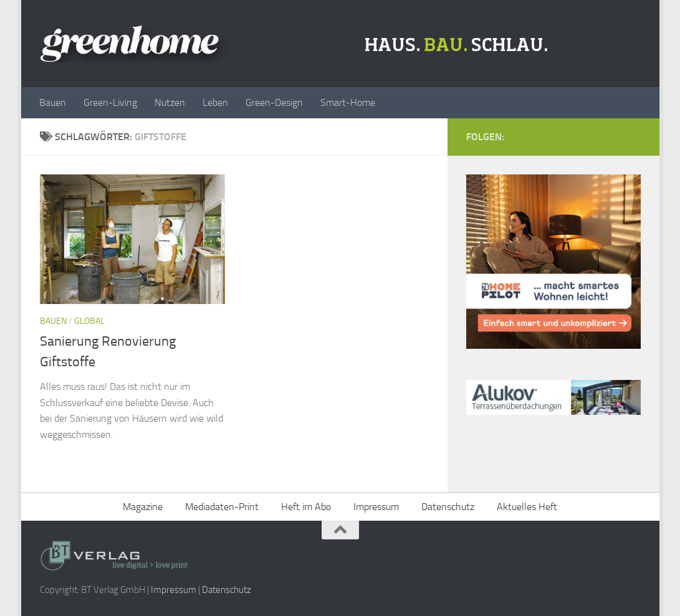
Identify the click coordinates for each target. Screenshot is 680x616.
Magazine (143, 507)
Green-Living (110, 102)
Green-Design (274, 102)
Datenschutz (448, 507)
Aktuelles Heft (527, 507)
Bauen (53, 102)
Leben (215, 102)
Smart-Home (348, 102)
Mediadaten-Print (222, 507)
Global (89, 321)
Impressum (376, 507)
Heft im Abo (306, 507)
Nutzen (170, 102)
